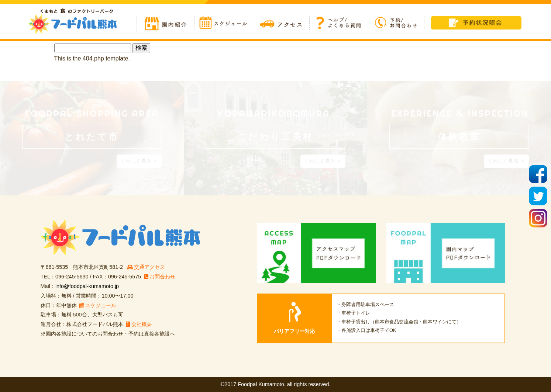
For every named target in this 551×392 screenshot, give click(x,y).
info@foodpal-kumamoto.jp (87, 286)
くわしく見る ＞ (139, 161)
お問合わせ (160, 277)
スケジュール (98, 305)
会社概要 (139, 324)
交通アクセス (146, 267)
